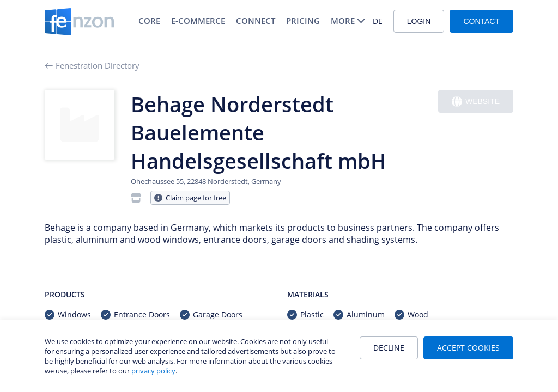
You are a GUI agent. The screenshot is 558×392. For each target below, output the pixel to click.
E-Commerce (198, 21)
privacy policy (153, 371)
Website (476, 102)
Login (419, 21)
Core (149, 21)
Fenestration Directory (92, 65)
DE (378, 21)
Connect (256, 21)
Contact (481, 21)
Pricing (303, 21)
